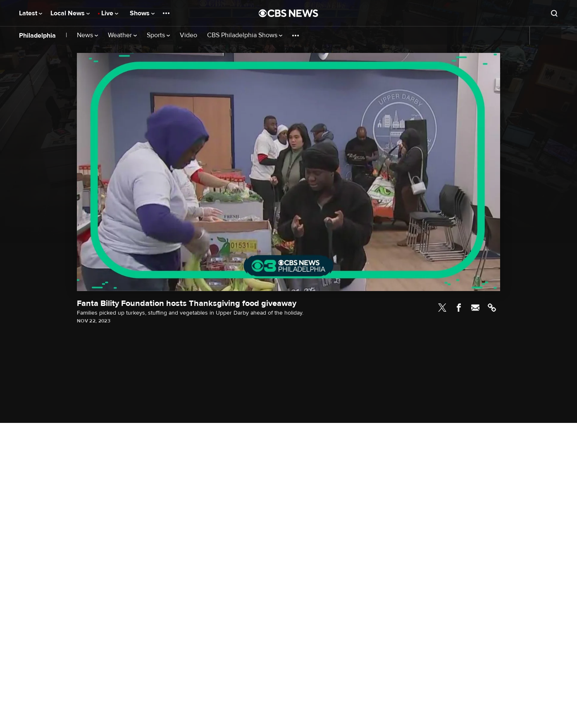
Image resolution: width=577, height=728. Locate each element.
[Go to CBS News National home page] (288, 13)
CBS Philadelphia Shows (245, 35)
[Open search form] (554, 13)
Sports (158, 35)
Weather (122, 35)
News (87, 35)
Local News (70, 13)
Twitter (442, 308)
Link (492, 308)
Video (188, 35)
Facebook (459, 308)
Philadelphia (37, 36)
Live (110, 13)
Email (475, 308)
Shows (142, 13)
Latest (31, 13)
